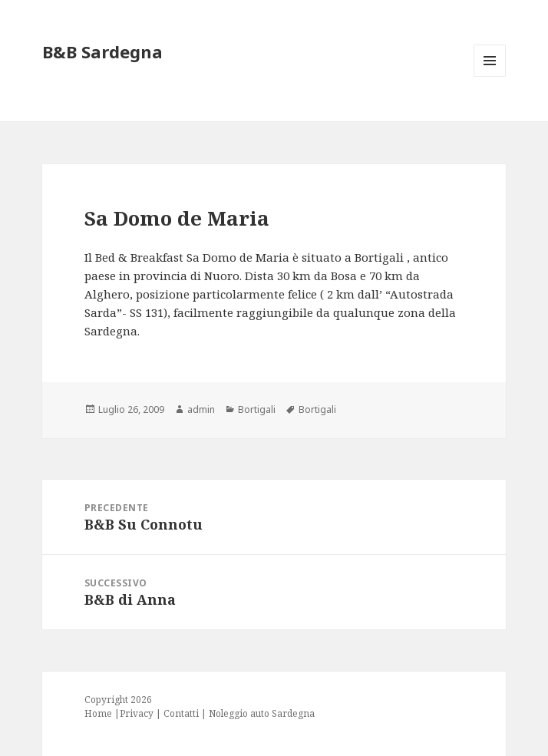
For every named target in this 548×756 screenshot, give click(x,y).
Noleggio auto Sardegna (262, 713)
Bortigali (257, 409)
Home (98, 713)
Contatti (181, 713)
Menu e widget (490, 76)
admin (201, 409)
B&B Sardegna (102, 51)
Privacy (137, 713)
